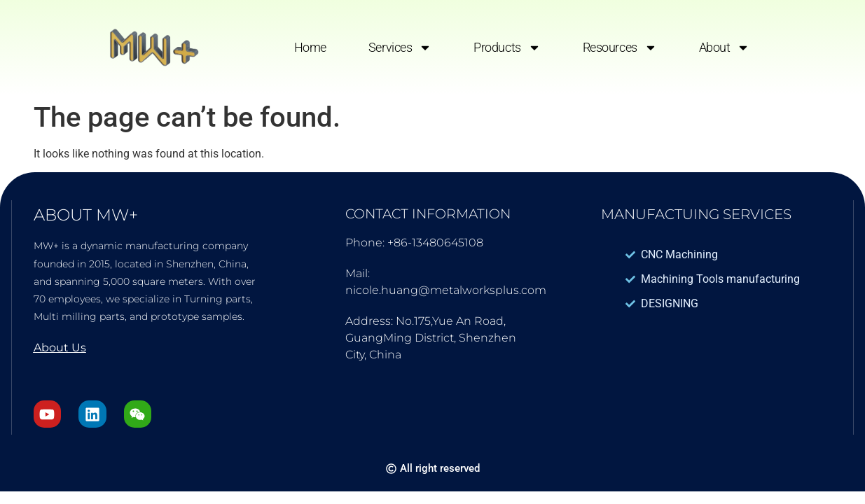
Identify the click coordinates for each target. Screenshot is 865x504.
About (725, 48)
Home (310, 47)
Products (507, 48)
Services (400, 48)
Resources (620, 48)
